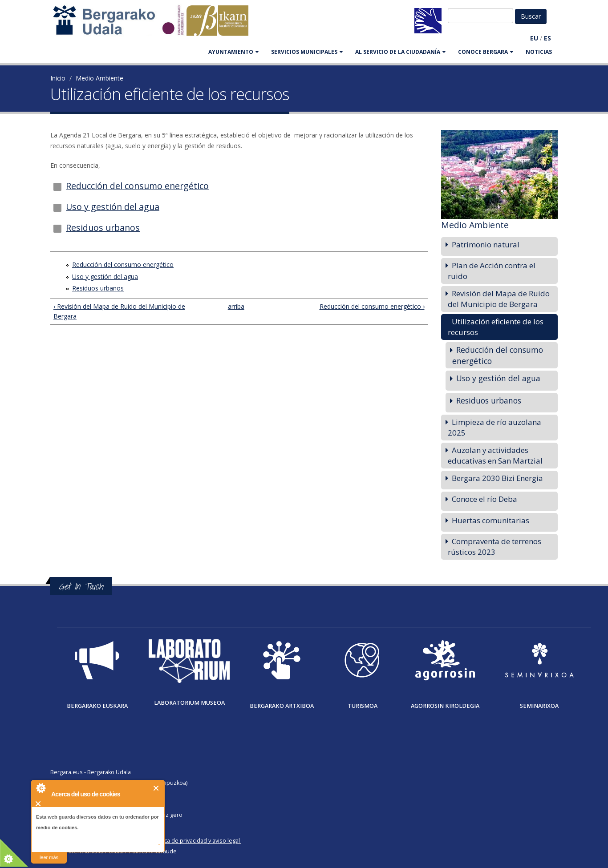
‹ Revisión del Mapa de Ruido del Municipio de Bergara (119, 311)
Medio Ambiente (99, 78)
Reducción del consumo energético (137, 186)
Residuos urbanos (103, 228)
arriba (235, 306)
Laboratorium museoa (189, 703)
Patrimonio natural (486, 244)
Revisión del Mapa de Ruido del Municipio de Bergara (499, 299)
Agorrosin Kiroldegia (445, 706)
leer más (49, 857)
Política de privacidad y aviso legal (196, 841)
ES (547, 38)
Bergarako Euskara (97, 706)
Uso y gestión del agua (113, 207)
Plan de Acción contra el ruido (492, 271)
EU (534, 38)
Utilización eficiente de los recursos (496, 327)
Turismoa (363, 706)
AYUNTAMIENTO (233, 52)
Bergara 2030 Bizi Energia (497, 478)
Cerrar (156, 788)
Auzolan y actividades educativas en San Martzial (495, 455)
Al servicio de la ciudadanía (400, 52)
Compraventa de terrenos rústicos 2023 (495, 547)
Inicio (58, 78)
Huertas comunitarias (490, 520)
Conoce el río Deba (484, 499)
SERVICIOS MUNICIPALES (307, 52)
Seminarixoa (539, 706)
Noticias (539, 52)
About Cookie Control (41, 788)
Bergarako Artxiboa (282, 706)
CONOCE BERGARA (486, 52)
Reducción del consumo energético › (372, 306)
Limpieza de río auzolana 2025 (495, 427)
